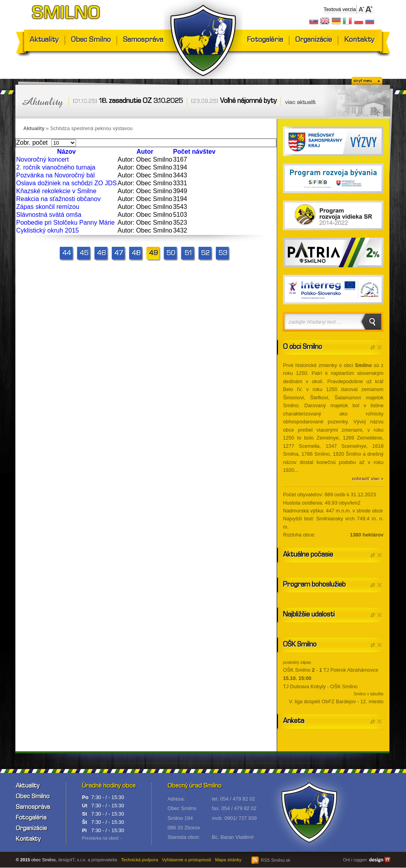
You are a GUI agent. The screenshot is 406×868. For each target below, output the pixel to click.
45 (84, 254)
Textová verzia (340, 9)
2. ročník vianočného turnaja (56, 167)
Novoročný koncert (42, 159)
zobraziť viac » (368, 479)
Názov (66, 152)
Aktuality (44, 40)
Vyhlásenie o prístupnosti (187, 860)
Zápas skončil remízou (48, 207)
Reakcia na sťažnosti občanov (58, 199)
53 (223, 254)
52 (205, 254)
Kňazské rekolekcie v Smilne (56, 191)
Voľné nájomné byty (248, 102)
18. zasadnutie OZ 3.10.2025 (141, 102)
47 (119, 254)
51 (188, 254)
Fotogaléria (265, 40)
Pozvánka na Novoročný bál (55, 175)
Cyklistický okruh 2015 (47, 230)
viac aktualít (300, 103)
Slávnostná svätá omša (49, 215)
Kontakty (359, 40)
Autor (145, 152)
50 (171, 254)
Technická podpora (140, 860)
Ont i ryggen (355, 860)
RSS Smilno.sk (271, 860)
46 (101, 254)
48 (136, 254)
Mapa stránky (228, 860)
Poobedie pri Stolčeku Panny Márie (65, 223)
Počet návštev (194, 152)
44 (67, 254)
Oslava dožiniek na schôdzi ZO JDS (66, 183)
